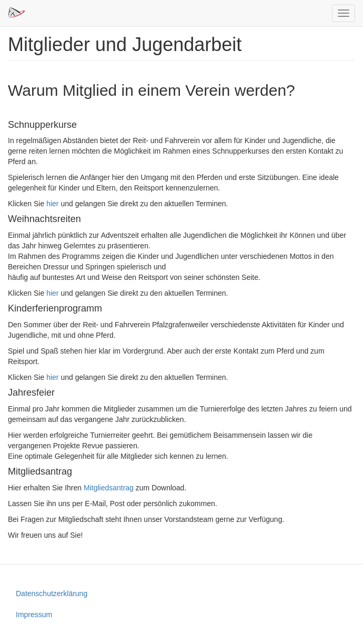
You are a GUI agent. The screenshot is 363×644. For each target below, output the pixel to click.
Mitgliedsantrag (109, 488)
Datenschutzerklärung (52, 593)
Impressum (34, 615)
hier (52, 204)
